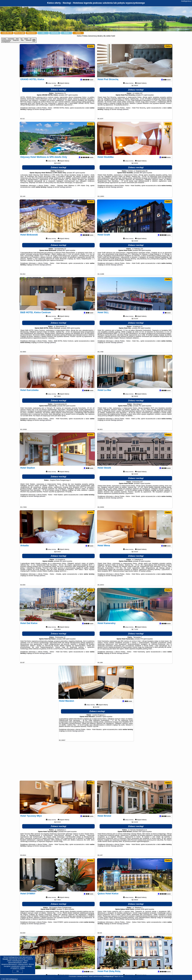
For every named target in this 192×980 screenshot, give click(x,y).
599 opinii (142, 255)
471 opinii (144, 100)
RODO (22, 968)
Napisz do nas (119, 976)
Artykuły (78, 33)
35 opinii (142, 566)
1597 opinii (142, 836)
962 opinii (141, 333)
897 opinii (66, 255)
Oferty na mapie (20, 33)
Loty (43, 33)
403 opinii (63, 566)
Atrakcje (66, 33)
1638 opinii (144, 914)
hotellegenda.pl (186, 1)
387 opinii (76, 178)
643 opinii (67, 836)
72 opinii (65, 914)
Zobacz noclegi (58, 95)
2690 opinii (70, 333)
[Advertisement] (96, 762)
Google (5, 959)
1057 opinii (68, 100)
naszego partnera (45, 114)
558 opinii (66, 411)
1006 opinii (66, 644)
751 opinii (142, 411)
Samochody (55, 33)
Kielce (91, 46)
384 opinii (143, 178)
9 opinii (142, 488)
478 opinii (143, 644)
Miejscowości (31, 33)
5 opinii (104, 721)
